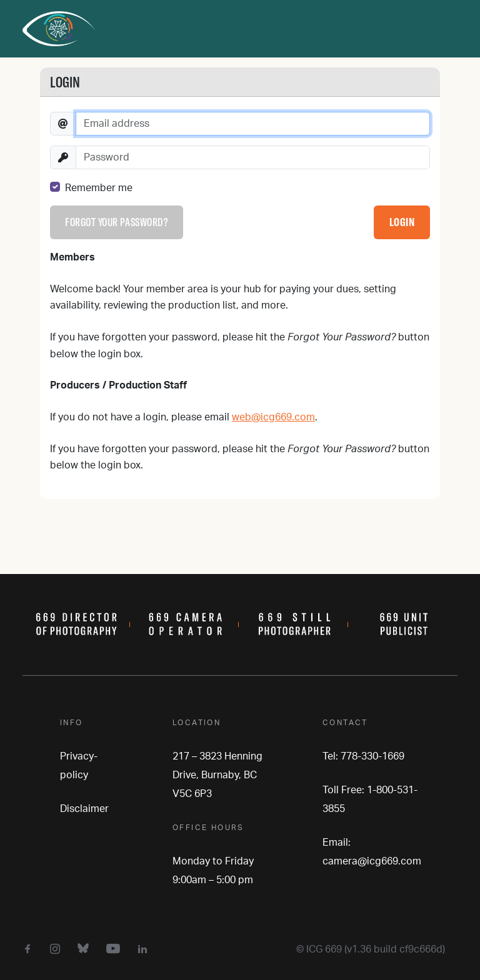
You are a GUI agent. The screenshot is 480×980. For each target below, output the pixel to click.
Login (402, 222)
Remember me (99, 188)
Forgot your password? (117, 222)
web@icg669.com (273, 417)
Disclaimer (84, 809)
